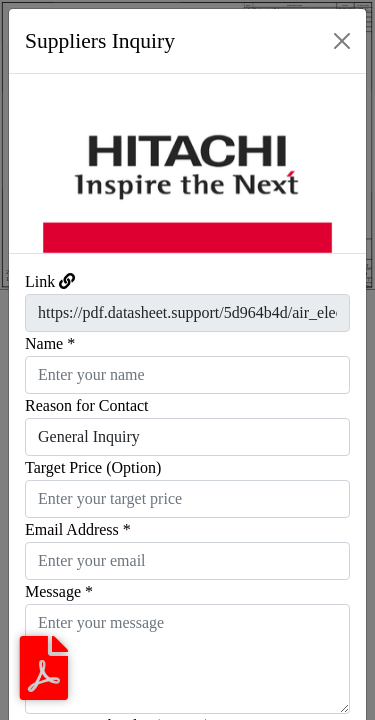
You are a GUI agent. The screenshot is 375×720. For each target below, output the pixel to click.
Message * (59, 591)
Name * (50, 343)
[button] (36, 163)
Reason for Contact (87, 405)
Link (40, 281)
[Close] (342, 41)
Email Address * (78, 529)
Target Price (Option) (93, 467)
